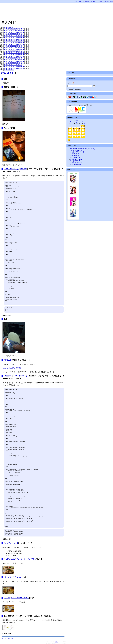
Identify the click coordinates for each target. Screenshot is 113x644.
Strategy (24, 169)
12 (13, 27)
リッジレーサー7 (11, 543)
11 (11, 27)
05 (13, 29)
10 (9, 27)
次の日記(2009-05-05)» (103, 1)
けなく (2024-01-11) (76, 159)
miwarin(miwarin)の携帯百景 (12, 368)
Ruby (55, 643)
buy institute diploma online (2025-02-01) (83, 149)
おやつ (7, 598)
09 (7, 27)
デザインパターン (12, 169)
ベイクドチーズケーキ (20, 598)
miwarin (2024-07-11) (77, 150)
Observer (8, 376)
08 (5, 27)
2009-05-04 (7, 73)
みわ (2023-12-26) (76, 164)
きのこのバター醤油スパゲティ (24, 559)
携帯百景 (8, 360)
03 (9, 29)
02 (7, 29)
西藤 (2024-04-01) (76, 155)
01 (5, 29)
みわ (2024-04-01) (76, 154)
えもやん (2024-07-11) (77, 152)
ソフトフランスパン (16, 577)
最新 (94, 1)
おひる (7, 559)
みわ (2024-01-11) (76, 157)
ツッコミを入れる (8, 638)
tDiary (57, 642)
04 (11, 29)
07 (17, 29)
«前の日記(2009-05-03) (86, 1)
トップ (76, 1)
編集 (111, 1)
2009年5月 (77, 121)
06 (15, 29)
